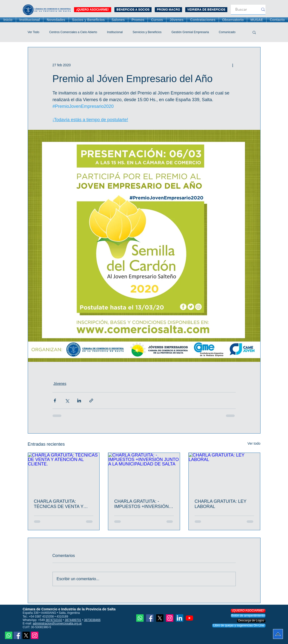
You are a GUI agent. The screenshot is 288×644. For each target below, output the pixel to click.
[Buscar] (241, 10)
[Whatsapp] (9, 635)
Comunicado (227, 32)
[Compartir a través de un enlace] (91, 401)
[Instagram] (35, 635)
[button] (254, 32)
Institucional (115, 32)
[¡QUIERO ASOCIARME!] (93, 10)
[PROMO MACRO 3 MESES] (168, 10)
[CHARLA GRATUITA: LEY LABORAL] (224, 473)
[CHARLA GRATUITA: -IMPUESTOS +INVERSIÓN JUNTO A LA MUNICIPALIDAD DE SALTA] (144, 473)
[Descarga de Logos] (251, 621)
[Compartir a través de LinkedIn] (79, 401)
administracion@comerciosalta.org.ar (57, 623)
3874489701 (73, 620)
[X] (26, 635)
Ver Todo (34, 32)
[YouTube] (189, 618)
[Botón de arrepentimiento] (248, 616)
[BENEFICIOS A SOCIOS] (133, 10)
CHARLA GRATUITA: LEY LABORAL (221, 504)
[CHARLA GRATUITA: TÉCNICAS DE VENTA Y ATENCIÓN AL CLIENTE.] (64, 473)
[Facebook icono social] (17, 635)
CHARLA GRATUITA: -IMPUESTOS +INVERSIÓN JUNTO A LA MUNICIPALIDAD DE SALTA (143, 504)
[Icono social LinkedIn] (180, 618)
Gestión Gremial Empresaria (190, 32)
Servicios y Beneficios (147, 32)
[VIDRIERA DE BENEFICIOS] (206, 10)
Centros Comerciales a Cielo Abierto (73, 32)
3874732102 (54, 620)
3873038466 (92, 620)
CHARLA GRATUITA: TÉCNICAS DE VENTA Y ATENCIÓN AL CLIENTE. (59, 504)
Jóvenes (60, 384)
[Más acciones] (233, 65)
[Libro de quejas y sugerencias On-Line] (239, 626)
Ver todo (254, 443)
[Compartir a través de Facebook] (55, 401)
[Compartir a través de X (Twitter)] (67, 401)
